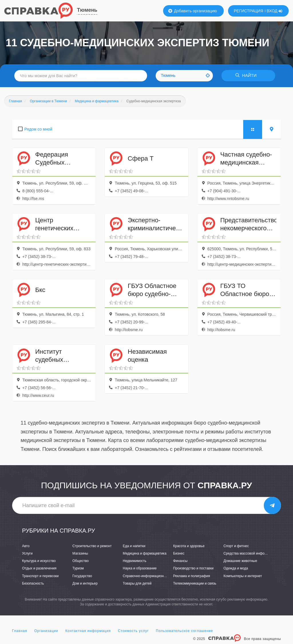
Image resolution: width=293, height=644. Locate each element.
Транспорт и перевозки (40, 576)
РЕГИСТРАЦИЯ (249, 11)
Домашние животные (240, 561)
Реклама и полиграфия (192, 576)
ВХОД (275, 11)
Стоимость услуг (133, 631)
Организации (46, 631)
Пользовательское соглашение (185, 631)
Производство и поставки (193, 569)
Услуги (27, 553)
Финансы (180, 561)
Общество (81, 561)
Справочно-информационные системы (154, 576)
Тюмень (87, 10)
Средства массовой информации (250, 553)
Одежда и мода (236, 569)
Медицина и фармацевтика (145, 553)
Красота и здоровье (189, 546)
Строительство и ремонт (92, 546)
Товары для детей (137, 583)
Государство (82, 576)
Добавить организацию (193, 11)
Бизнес (179, 553)
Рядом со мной (38, 129)
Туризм (78, 569)
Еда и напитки (134, 546)
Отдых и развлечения (39, 569)
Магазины (80, 553)
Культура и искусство (39, 561)
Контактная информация (88, 631)
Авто (26, 546)
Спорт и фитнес (236, 546)
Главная (20, 631)
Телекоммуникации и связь (195, 583)
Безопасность (33, 583)
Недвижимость (135, 561)
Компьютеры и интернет (243, 576)
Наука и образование (140, 569)
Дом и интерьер (85, 583)
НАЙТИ (247, 76)
